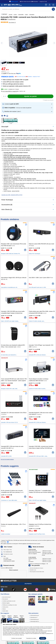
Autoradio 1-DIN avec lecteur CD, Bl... (10, 422)
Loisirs (15, 14)
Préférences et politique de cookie (10, 605)
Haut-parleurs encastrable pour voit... (9, 287)
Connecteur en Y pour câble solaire (9, 500)
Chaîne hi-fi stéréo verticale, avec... (37, 321)
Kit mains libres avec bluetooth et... (9, 355)
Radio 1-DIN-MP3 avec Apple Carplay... (10, 321)
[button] (9, 91)
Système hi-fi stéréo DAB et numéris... (37, 389)
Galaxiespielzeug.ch (35, 619)
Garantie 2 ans (33, 570)
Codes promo (5, 607)
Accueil (11, 14)
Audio (26, 14)
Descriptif (5, 127)
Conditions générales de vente (9, 601)
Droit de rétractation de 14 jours (36, 568)
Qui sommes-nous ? (7, 597)
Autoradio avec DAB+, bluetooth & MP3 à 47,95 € (12, 195)
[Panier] (53, 5)
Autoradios (32, 14)
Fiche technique (7, 200)
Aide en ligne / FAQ (8, 550)
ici (23, 635)
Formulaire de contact (8, 554)
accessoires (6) (7, 205)
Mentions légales (6, 603)
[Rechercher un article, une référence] (28, 9)
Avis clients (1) (7, 209)
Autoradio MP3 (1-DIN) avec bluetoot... (38, 422)
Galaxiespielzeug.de (35, 615)
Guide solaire (5, 611)
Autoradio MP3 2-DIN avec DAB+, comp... (38, 456)
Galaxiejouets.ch (34, 617)
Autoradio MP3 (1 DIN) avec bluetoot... (38, 355)
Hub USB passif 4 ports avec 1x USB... (38, 287)
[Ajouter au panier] (30, 96)
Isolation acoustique (6, 534)
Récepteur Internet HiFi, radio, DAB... (10, 389)
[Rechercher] (53, 9)
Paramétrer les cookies (31, 638)
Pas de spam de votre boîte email (37, 572)
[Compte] (50, 5)
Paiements (7, 568)
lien (42, 630)
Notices (4, 609)
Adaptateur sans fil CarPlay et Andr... (37, 534)
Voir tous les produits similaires (7, 459)
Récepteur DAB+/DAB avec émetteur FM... (11, 254)
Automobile (21, 14)
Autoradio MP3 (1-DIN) (6, 456)
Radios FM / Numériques (34, 254)
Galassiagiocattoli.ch (35, 621)
